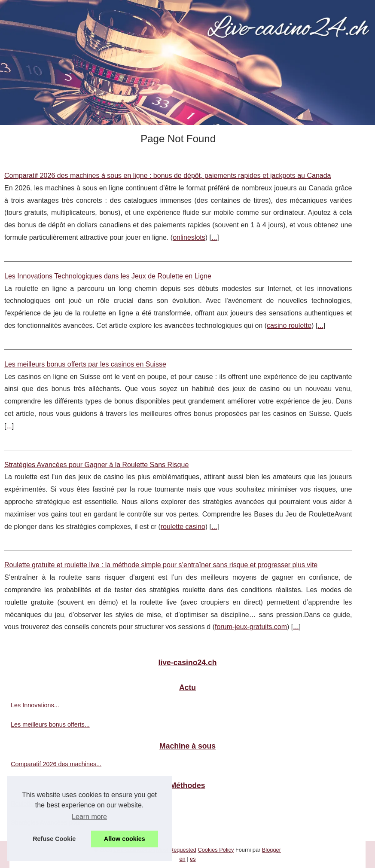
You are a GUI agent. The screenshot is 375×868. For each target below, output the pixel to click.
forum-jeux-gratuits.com (251, 627)
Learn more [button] (89, 817)
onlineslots (189, 237)
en (182, 859)
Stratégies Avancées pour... (48, 822)
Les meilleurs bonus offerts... (50, 724)
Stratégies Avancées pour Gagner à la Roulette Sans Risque (96, 465)
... (214, 237)
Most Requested (176, 850)
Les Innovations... (35, 705)
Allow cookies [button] (125, 839)
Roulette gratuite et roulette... (51, 804)
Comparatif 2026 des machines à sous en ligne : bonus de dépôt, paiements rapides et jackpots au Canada (168, 176)
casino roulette (289, 325)
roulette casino (183, 527)
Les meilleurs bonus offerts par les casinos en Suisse (85, 364)
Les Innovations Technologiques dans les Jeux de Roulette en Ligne (108, 276)
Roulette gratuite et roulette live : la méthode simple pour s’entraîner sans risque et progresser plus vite (161, 565)
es (193, 859)
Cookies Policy (216, 850)
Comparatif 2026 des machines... (56, 764)
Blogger (271, 850)
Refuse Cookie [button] (54, 839)
